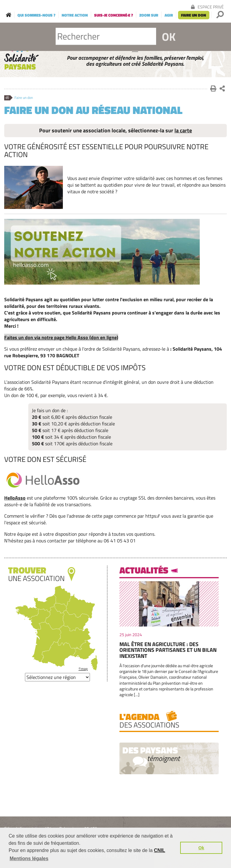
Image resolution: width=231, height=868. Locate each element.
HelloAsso (15, 498)
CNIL (160, 850)
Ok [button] (201, 848)
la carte (183, 130)
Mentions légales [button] (29, 859)
